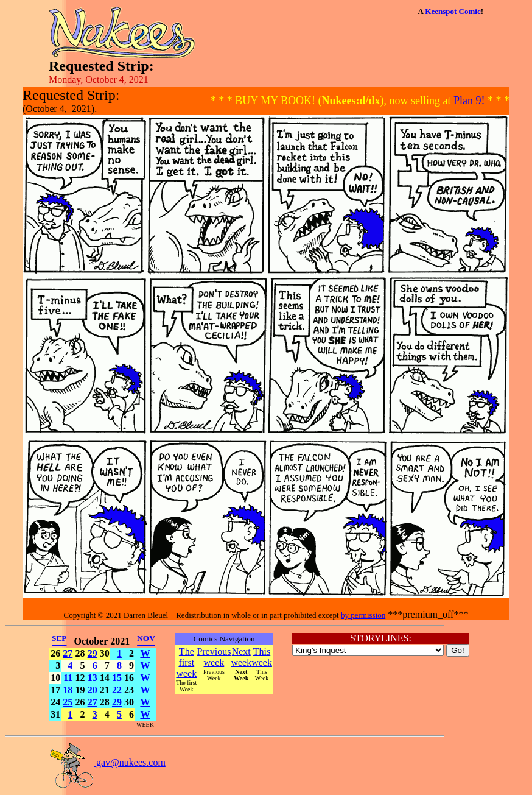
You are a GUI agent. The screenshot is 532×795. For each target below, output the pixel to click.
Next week (241, 657)
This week (262, 657)
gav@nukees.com (107, 762)
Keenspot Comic (453, 11)
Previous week (214, 657)
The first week (186, 662)
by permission (363, 615)
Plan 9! (469, 101)
